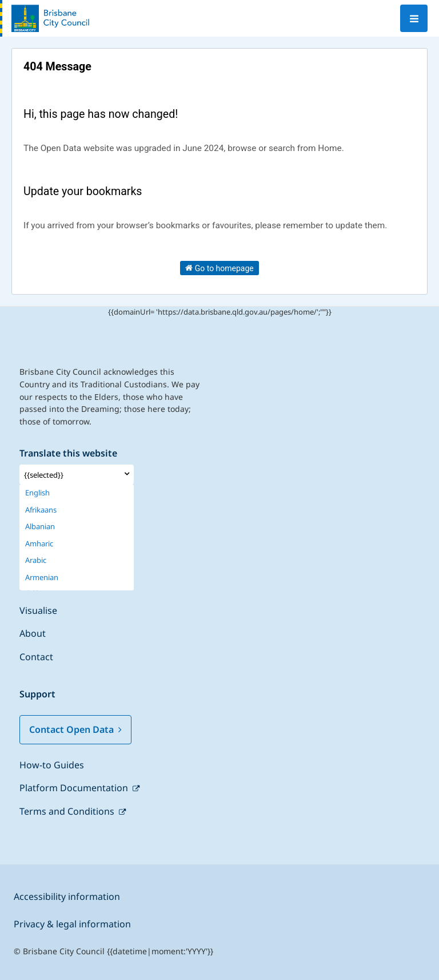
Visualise (38, 610)
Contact (36, 657)
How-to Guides (52, 765)
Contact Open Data (75, 729)
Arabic (36, 560)
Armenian (42, 578)
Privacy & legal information (72, 924)
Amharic (39, 544)
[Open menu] (414, 18)
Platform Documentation (75, 788)
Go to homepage (219, 268)
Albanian (40, 527)
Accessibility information (67, 896)
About (33, 633)
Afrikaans (41, 510)
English (37, 493)
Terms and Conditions (68, 811)
